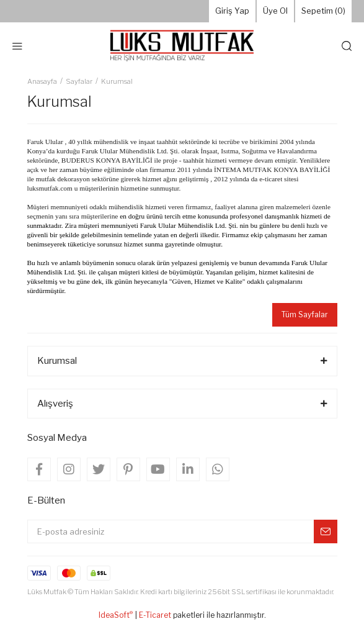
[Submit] (326, 531)
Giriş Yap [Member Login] (232, 11)
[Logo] (182, 46)
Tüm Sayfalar (305, 314)
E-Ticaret (155, 615)
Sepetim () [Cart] (323, 11)
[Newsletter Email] (182, 531)
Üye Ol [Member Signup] (275, 11)
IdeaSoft (116, 615)
